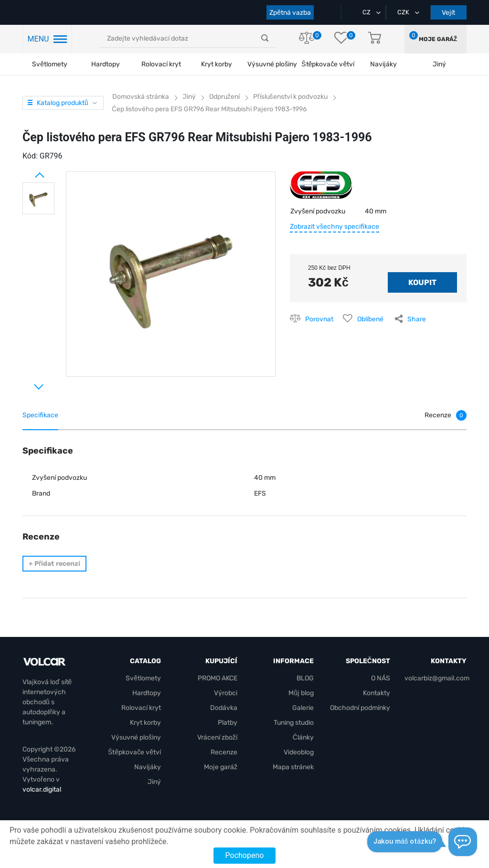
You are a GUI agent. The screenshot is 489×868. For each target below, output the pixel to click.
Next (27, 383)
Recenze (224, 752)
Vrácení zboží (217, 737)
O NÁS (381, 678)
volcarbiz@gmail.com (437, 678)
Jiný (154, 782)
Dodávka (224, 708)
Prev (27, 171)
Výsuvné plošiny (272, 64)
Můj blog (301, 693)
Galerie (303, 708)
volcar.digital (42, 789)
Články (303, 737)
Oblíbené (370, 319)
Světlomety (50, 64)
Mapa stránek (293, 767)
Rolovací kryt (161, 64)
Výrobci (226, 693)
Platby (228, 723)
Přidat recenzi (54, 564)
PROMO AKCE (218, 678)
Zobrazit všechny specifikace (335, 227)
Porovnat (319, 319)
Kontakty (377, 693)
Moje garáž (438, 39)
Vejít (448, 13)
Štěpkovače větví (134, 752)
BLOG (305, 678)
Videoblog (299, 752)
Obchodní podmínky (360, 708)
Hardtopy (106, 64)
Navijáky (148, 767)
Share (417, 319)
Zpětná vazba (290, 13)
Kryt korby (217, 64)
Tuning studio (294, 723)
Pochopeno (245, 855)
